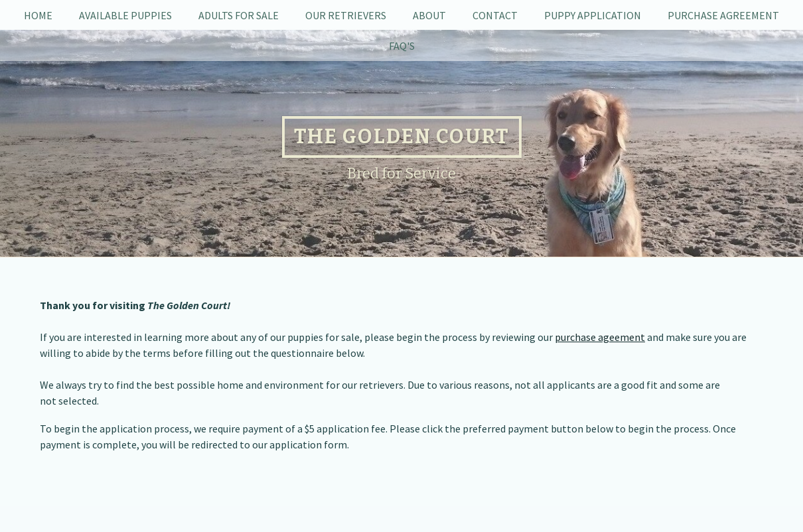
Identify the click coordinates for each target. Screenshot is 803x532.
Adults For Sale (239, 15)
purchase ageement (600, 337)
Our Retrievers (346, 15)
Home (38, 15)
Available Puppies (125, 15)
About (429, 15)
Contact (495, 15)
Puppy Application (593, 15)
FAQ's (402, 46)
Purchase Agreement (723, 15)
